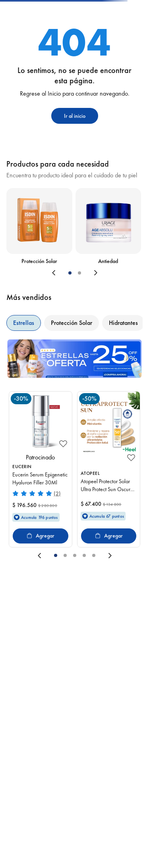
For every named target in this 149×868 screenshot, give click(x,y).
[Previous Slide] (33, 273)
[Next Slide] (116, 273)
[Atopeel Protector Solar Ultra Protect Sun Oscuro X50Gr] (109, 470)
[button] (70, 273)
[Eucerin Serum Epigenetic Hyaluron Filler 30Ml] (41, 470)
